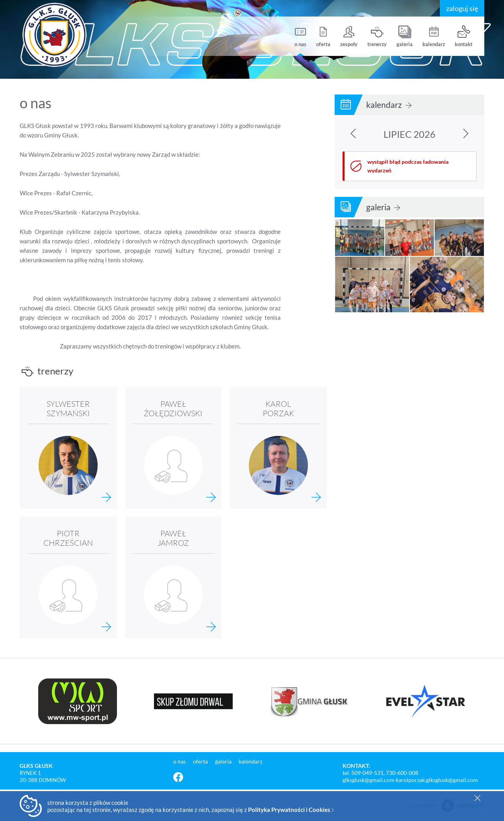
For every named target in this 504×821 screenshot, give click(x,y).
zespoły (349, 36)
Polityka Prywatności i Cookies (291, 810)
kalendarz (434, 36)
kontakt (464, 36)
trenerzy (377, 36)
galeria (405, 36)
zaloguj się (462, 8)
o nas (300, 36)
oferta (323, 36)
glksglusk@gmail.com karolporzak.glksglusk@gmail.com (410, 780)
